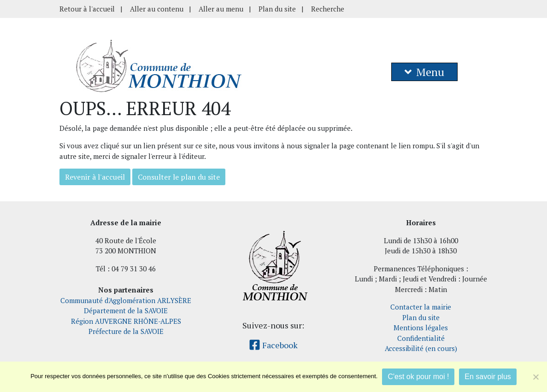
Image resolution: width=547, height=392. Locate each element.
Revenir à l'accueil (95, 177)
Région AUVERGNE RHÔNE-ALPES (126, 321)
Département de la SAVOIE (126, 310)
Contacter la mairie (421, 307)
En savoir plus (488, 377)
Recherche (328, 9)
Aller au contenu (157, 9)
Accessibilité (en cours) (421, 348)
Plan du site (277, 9)
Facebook (273, 345)
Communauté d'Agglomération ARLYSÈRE (126, 300)
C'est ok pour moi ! (418, 377)
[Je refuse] (535, 377)
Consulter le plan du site (179, 177)
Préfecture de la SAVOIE (126, 331)
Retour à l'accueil (87, 9)
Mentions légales (421, 328)
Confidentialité (421, 338)
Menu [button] (424, 72)
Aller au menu (221, 9)
